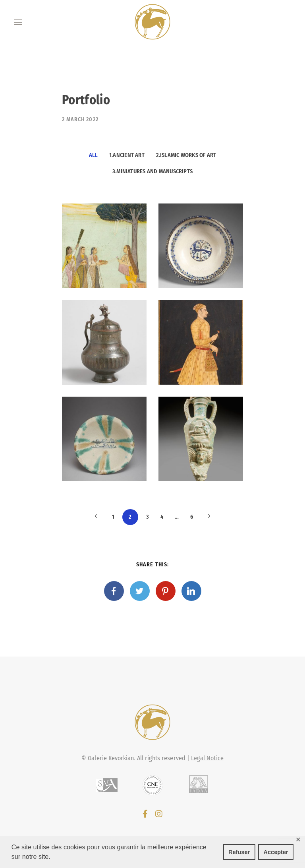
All (94, 155)
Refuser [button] (239, 852)
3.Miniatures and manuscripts (152, 171)
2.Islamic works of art (186, 155)
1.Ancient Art (127, 155)
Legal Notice (207, 758)
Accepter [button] (276, 852)
